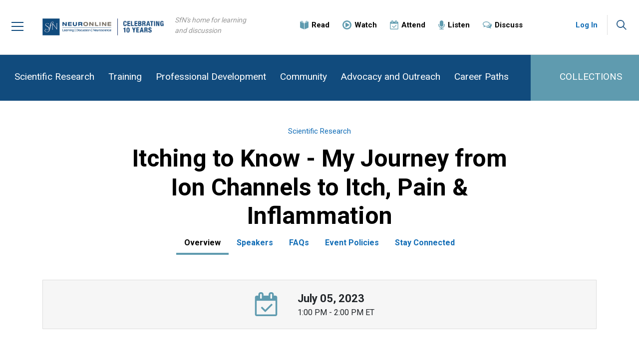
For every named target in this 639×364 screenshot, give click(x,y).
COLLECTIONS (591, 77)
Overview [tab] (202, 243)
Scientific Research (54, 77)
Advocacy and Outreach (391, 77)
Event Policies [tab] (352, 243)
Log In (587, 25)
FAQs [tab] (299, 243)
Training (125, 77)
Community (304, 77)
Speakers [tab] (255, 243)
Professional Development (211, 77)
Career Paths (481, 77)
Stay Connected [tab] (425, 243)
